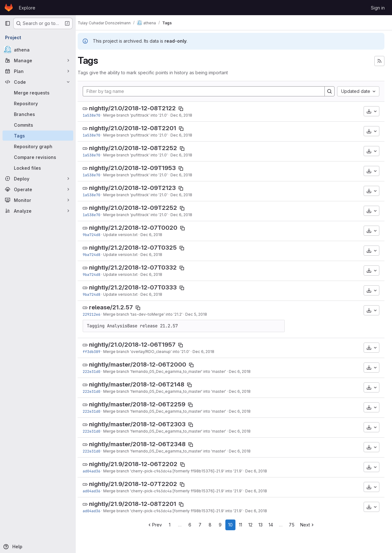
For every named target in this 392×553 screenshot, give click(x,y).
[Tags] (38, 136)
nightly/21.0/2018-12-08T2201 (138, 128)
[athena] (38, 50)
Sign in (378, 8)
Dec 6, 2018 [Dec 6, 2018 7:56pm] (187, 115)
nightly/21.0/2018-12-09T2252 (139, 208)
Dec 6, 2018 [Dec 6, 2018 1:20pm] (245, 371)
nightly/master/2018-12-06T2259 (143, 404)
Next (310, 525)
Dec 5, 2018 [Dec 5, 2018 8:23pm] (202, 314)
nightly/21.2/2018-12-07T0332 (139, 267)
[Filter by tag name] (207, 91)
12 (254, 525)
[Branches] (38, 114)
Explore (27, 8)
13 (264, 525)
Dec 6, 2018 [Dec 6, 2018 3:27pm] (157, 235)
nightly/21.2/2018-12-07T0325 (139, 248)
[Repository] (38, 103)
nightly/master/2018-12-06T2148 (142, 384)
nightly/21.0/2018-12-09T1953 (138, 168)
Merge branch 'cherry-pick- (134, 471)
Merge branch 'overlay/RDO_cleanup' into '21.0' (152, 352)
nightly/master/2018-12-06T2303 (143, 424)
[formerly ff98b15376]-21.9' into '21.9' (213, 471)
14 (274, 525)
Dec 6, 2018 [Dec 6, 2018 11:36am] (262, 471)
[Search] (330, 91)
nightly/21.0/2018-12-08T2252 (139, 148)
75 (294, 525)
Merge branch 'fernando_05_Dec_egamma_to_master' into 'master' (170, 371)
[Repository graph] (38, 146)
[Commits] (38, 125)
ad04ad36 (97, 471)
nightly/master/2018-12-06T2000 (143, 365)
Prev (157, 525)
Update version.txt (126, 235)
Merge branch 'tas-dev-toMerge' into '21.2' (148, 314)
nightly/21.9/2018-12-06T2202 (139, 464)
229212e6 (97, 314)
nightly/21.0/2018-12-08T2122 (138, 108)
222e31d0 (97, 371)
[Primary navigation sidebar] (8, 23)
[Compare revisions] (38, 157)
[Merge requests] (38, 93)
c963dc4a (169, 471)
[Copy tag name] (187, 109)
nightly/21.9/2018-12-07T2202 (139, 484)
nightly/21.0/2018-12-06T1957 (138, 345)
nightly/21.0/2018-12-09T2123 (138, 188)
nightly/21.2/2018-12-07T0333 (139, 287)
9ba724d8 (97, 235)
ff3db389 (97, 352)
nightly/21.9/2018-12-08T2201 (138, 504)
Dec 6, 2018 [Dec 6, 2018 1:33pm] (209, 352)
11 (243, 525)
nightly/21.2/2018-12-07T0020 (139, 228)
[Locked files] (38, 168)
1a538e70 (97, 115)
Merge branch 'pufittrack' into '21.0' (141, 115)
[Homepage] (9, 8)
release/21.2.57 (117, 307)
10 (233, 525)
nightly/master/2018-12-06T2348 (143, 444)
